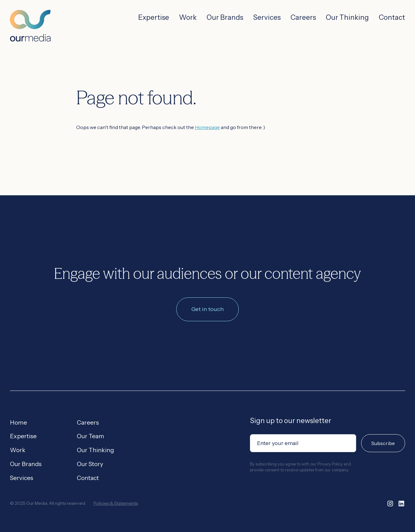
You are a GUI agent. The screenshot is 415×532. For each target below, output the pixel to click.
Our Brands (225, 17)
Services (267, 17)
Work (188, 17)
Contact (392, 17)
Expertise (154, 17)
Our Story (90, 464)
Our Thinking (347, 17)
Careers (303, 17)
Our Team (90, 436)
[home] (30, 21)
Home (18, 422)
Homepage (207, 127)
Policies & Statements (116, 503)
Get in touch (207, 309)
